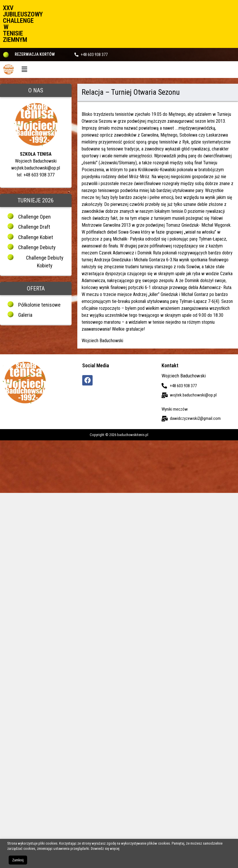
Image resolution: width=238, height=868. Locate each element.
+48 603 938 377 (94, 55)
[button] (25, 70)
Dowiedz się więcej (105, 849)
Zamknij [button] (18, 860)
